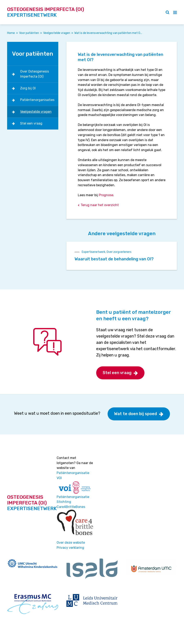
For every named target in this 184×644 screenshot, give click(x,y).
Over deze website (71, 543)
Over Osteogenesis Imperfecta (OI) (35, 74)
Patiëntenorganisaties (37, 100)
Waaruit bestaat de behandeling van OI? (114, 259)
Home (11, 33)
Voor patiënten (29, 33)
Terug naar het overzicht (100, 205)
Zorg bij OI (28, 88)
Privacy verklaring (70, 548)
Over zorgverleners (119, 252)
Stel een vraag (31, 123)
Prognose (106, 195)
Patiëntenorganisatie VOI (73, 475)
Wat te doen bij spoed (136, 414)
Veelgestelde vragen (57, 33)
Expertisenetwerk (94, 252)
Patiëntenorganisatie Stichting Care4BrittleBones (73, 502)
